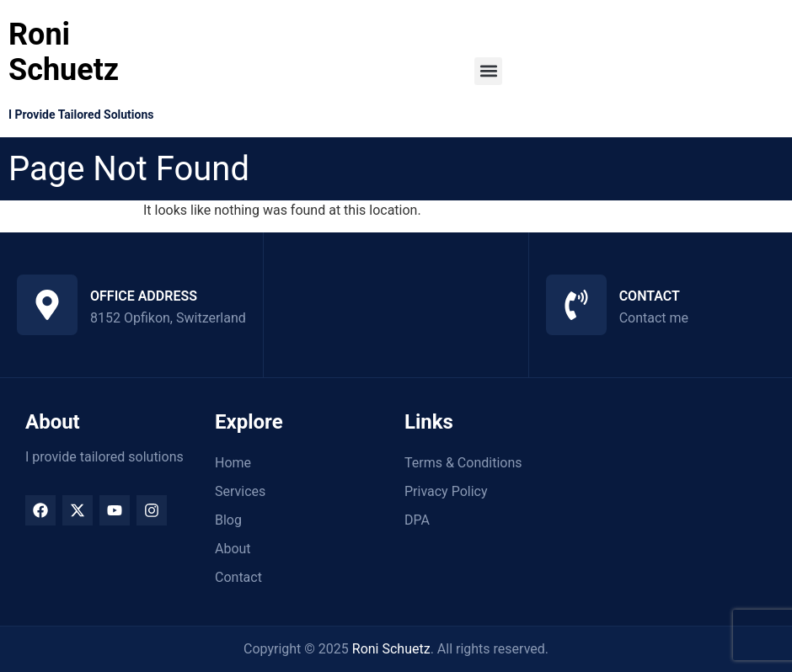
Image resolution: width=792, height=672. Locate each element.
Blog (228, 520)
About (233, 549)
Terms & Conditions (463, 463)
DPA (417, 520)
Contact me (654, 318)
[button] (488, 71)
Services (240, 491)
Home (233, 463)
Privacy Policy (446, 491)
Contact (238, 577)
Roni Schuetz (64, 52)
